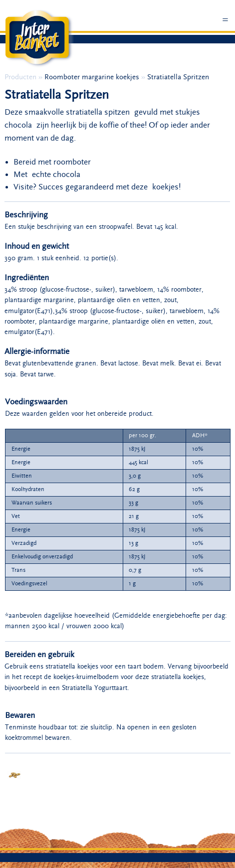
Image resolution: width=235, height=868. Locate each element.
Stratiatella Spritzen (178, 77)
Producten (21, 77)
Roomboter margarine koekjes (93, 77)
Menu (226, 24)
